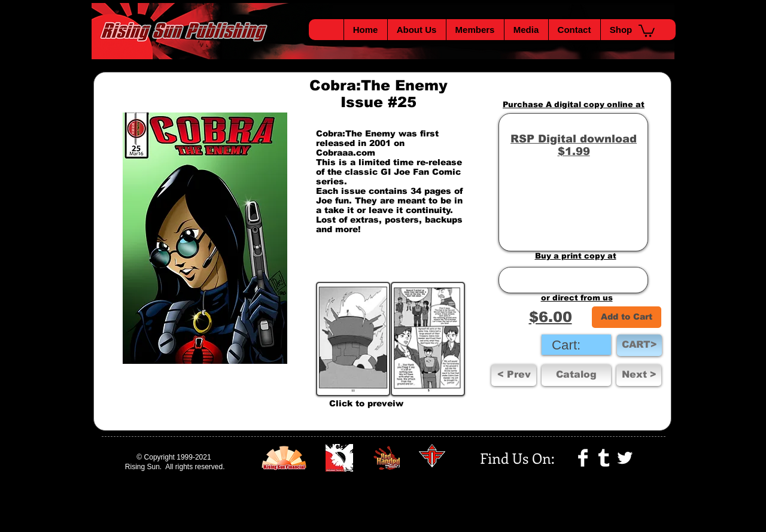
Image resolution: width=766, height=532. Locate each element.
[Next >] (639, 375)
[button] (647, 30)
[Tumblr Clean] (604, 458)
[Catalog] (576, 375)
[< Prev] (514, 375)
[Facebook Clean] (583, 458)
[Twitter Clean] (625, 458)
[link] (576, 345)
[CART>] (639, 345)
